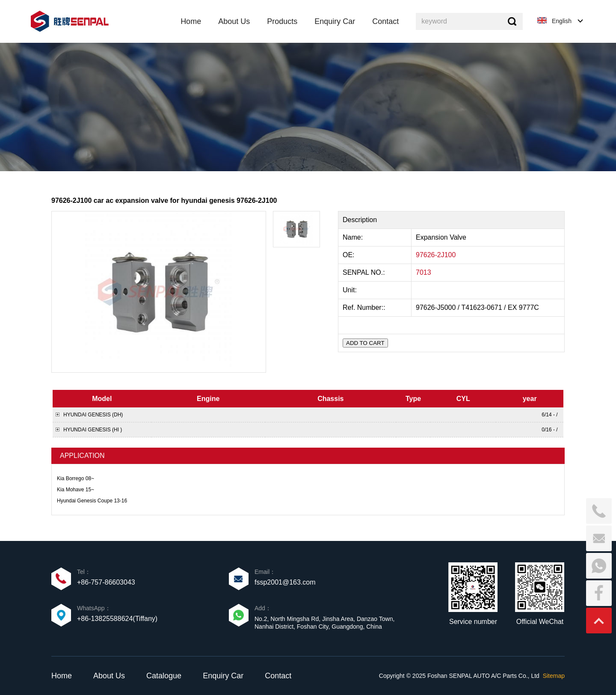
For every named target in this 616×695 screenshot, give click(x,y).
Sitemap (554, 676)
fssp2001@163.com (285, 582)
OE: (349, 255)
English (562, 21)
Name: (354, 237)
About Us (109, 676)
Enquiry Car (223, 676)
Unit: (351, 290)
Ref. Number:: (365, 307)
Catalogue (164, 676)
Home (62, 676)
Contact (278, 676)
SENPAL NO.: (364, 272)
